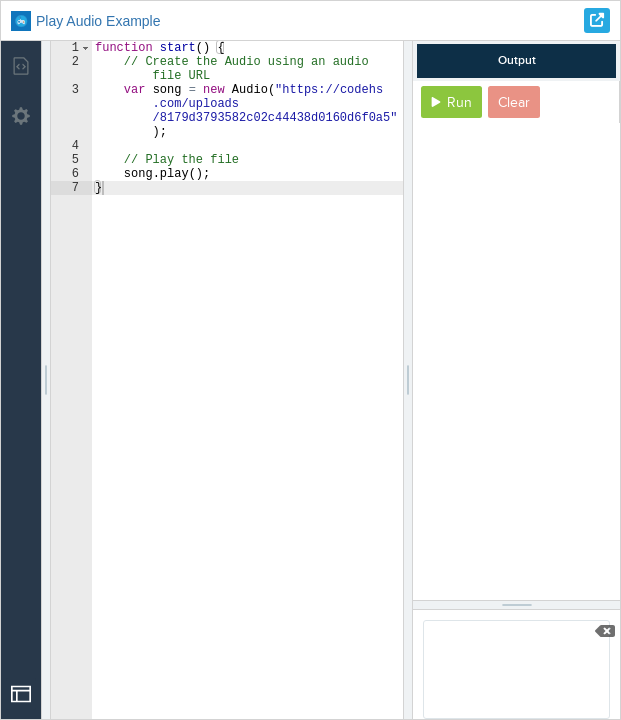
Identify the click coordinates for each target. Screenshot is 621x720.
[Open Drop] (21, 694)
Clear (514, 102)
